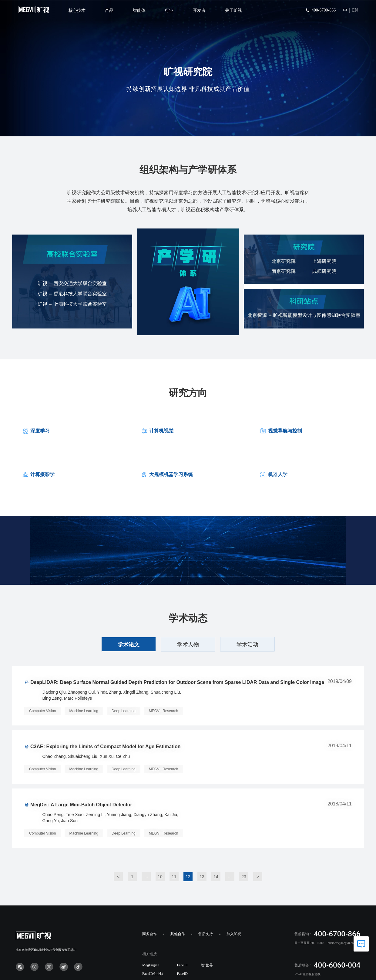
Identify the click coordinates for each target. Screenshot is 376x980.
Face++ (182, 965)
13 (202, 877)
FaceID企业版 (153, 974)
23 (244, 877)
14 (216, 877)
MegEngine (151, 965)
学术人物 (188, 645)
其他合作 (178, 934)
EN (355, 10)
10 (160, 877)
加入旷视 (234, 934)
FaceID (182, 974)
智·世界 (207, 965)
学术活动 (247, 645)
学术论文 (129, 645)
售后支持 (206, 934)
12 (188, 877)
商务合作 (149, 934)
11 (174, 877)
